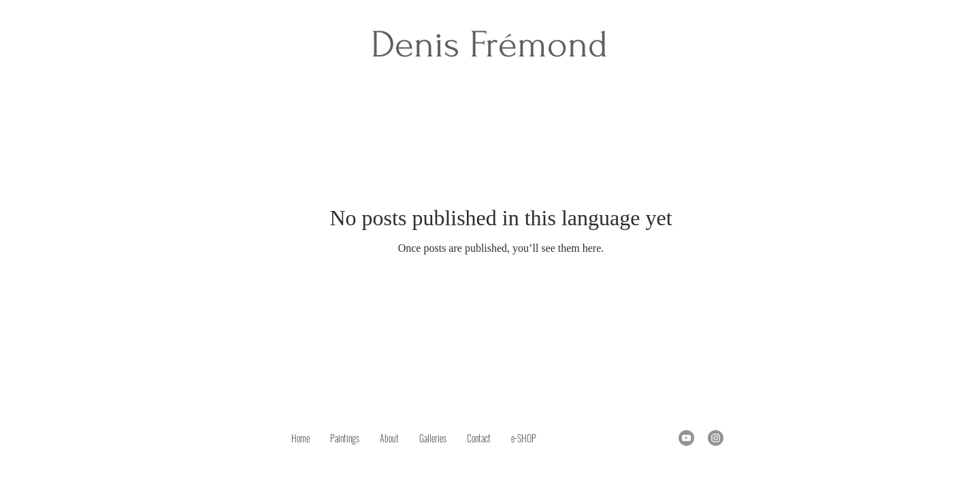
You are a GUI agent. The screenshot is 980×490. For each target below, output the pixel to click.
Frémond (539, 45)
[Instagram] (716, 438)
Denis (420, 45)
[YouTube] (686, 438)
